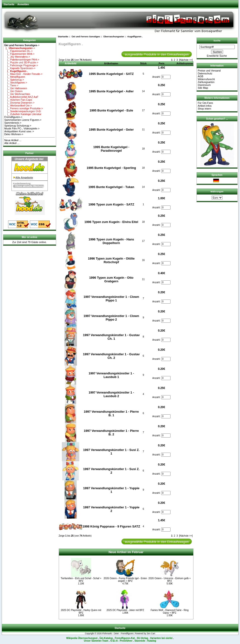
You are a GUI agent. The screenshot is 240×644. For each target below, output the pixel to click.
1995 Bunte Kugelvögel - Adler (111, 91)
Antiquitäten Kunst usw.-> (19, 131)
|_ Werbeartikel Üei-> (18, 105)
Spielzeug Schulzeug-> (18, 126)
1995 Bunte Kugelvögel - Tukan (111, 187)
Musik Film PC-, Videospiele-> (22, 128)
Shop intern (204, 109)
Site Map (203, 88)
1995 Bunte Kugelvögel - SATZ (111, 74)
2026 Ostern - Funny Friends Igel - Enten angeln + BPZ (125, 580)
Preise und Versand (209, 71)
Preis (161, 64)
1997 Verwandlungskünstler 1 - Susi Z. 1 (111, 452)
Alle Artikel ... (12, 143)
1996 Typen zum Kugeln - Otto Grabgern (111, 279)
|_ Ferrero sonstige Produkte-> (24, 108)
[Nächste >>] (186, 60)
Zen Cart (151, 633)
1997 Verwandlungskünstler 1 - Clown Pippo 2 (111, 318)
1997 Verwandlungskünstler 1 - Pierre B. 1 (111, 413)
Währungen (217, 192)
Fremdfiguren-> (13, 117)
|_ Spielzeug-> (14, 80)
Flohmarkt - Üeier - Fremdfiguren (118, 633)
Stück (143, 64)
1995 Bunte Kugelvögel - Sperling (111, 168)
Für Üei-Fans (205, 103)
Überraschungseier (114, 36)
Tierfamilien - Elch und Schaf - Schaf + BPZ (81, 580)
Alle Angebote (24, 178)
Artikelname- (111, 64)
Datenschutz (205, 73)
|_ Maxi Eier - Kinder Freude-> (23, 74)
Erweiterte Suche (217, 56)
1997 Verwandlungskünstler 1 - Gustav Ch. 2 (111, 356)
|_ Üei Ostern (13, 91)
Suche (217, 41)
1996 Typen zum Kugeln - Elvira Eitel (111, 222)
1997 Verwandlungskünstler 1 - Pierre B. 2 (111, 433)
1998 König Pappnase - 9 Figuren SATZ (111, 526)
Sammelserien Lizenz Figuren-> (23, 120)
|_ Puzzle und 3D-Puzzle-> (21, 62)
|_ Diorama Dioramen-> (19, 103)
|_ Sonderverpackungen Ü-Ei (23, 111)
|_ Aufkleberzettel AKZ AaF (21, 97)
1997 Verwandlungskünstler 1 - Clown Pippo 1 (111, 299)
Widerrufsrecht (206, 79)
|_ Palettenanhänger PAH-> (22, 60)
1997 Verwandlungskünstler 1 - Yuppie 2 (111, 509)
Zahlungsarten (206, 82)
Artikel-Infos (205, 106)
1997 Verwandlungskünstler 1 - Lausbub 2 (111, 394)
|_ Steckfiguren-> (16, 83)
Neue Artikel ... (13, 140)
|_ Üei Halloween (16, 88)
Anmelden (23, 4)
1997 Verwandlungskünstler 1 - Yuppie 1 (111, 490)
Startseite (9, 4)
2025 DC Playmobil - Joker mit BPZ (125, 610)
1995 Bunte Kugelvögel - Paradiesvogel (111, 149)
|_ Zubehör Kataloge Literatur (23, 114)
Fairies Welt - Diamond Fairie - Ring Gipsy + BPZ (170, 611)
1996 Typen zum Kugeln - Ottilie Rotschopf (111, 260)
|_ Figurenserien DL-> (19, 51)
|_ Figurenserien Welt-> (19, 54)
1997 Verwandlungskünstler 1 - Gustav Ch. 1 (111, 337)
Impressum (204, 85)
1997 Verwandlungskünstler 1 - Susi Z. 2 (111, 471)
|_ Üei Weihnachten (17, 94)
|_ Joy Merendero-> (17, 57)
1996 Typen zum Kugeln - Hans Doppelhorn (111, 241)
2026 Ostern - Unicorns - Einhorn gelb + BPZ (170, 580)
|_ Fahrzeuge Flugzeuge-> (21, 65)
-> (22, 45)
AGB (200, 76)
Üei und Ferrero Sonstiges (86, 36)
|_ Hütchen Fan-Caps (18, 100)
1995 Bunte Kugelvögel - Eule (111, 110)
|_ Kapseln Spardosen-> (20, 68)
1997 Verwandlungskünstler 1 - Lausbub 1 (111, 375)
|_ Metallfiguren (15, 77)
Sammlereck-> (13, 123)
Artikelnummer (185, 64)
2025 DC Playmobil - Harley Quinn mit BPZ (81, 611)
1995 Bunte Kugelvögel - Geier (111, 130)
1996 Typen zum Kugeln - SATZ (111, 204)
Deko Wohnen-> (14, 134)
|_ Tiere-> (11, 85)
